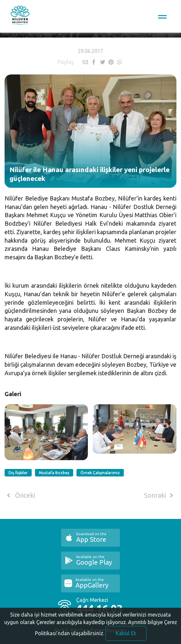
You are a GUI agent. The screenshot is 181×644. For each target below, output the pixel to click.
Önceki (20, 495)
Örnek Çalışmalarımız (100, 473)
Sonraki (160, 495)
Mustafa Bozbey (54, 473)
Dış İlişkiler (18, 473)
